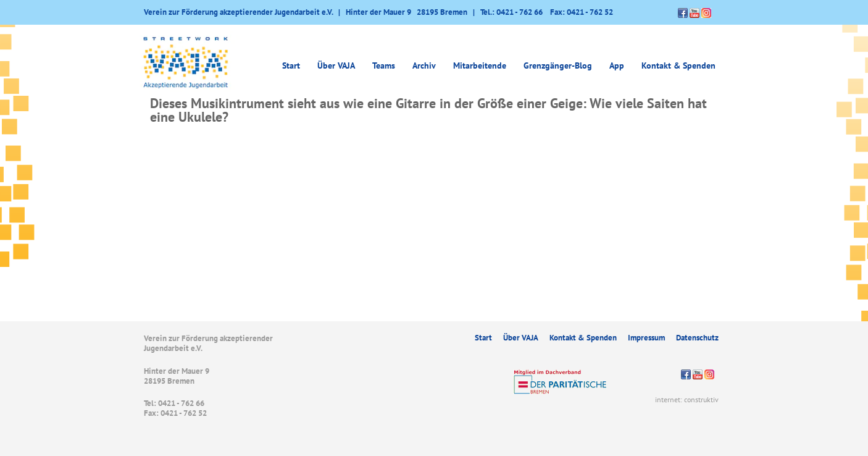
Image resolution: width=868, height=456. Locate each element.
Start (291, 65)
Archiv (424, 65)
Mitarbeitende (480, 65)
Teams (384, 65)
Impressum (646, 338)
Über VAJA (336, 65)
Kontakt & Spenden (678, 65)
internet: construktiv (687, 399)
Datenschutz (697, 338)
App (617, 65)
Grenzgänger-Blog (558, 65)
